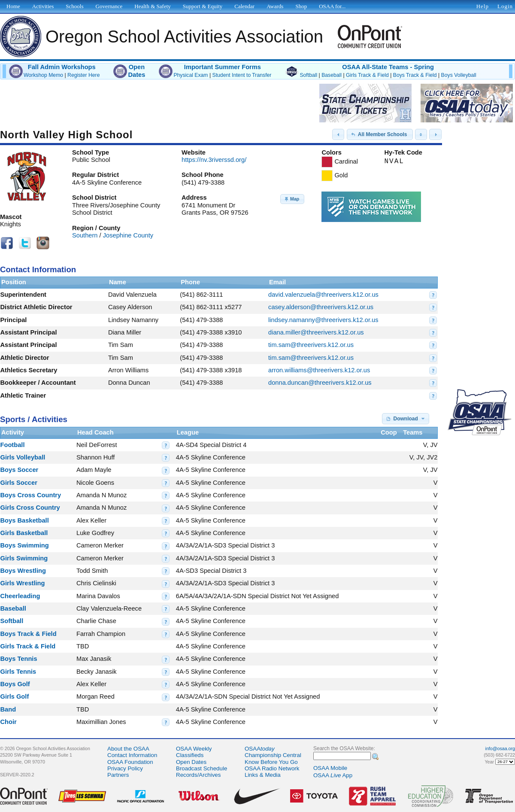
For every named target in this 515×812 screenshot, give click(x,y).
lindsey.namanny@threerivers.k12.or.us (323, 320)
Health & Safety (152, 6)
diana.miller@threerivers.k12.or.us (316, 332)
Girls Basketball (24, 533)
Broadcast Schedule (201, 768)
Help (483, 6)
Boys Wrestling (23, 571)
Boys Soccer (20, 470)
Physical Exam (191, 75)
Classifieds (190, 755)
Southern (85, 235)
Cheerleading (20, 596)
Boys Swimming (25, 545)
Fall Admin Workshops (62, 67)
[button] (338, 134)
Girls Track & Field (367, 75)
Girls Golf (15, 696)
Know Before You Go (271, 762)
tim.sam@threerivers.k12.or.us (311, 345)
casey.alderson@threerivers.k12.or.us (321, 307)
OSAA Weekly (194, 749)
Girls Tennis (18, 672)
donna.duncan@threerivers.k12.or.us (320, 383)
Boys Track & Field (415, 75)
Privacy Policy (125, 768)
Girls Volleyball (23, 457)
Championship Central (273, 755)
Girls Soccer (19, 483)
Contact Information (132, 755)
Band (8, 709)
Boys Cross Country (31, 495)
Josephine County (128, 235)
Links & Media (263, 775)
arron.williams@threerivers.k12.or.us (319, 370)
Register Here (83, 75)
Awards (275, 6)
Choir (9, 722)
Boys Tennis (19, 659)
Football (13, 445)
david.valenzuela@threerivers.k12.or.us (323, 295)
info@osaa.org (500, 748)
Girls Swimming (24, 558)
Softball (308, 75)
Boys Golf (15, 684)
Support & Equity (203, 6)
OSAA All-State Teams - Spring (388, 67)
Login (505, 6)
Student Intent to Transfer (242, 75)
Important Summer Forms (223, 67)
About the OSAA (128, 749)
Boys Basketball (25, 520)
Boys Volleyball (459, 75)
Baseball (332, 75)
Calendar (244, 6)
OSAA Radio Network (272, 768)
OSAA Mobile (330, 768)
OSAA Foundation (130, 762)
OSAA (260, 749)
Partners (118, 775)
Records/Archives (198, 775)
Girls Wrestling (23, 583)
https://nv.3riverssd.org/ (214, 160)
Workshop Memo (43, 75)
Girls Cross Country (30, 508)
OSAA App (333, 775)
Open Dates (191, 762)
